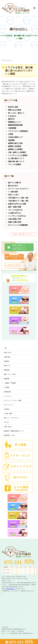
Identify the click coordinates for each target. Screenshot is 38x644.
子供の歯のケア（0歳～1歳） (19, 198)
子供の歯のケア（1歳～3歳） (19, 201)
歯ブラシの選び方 (15, 183)
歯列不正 (11, 119)
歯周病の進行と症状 (15, 143)
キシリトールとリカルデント (19, 189)
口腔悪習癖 (12, 128)
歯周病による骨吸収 (15, 149)
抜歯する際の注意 (15, 222)
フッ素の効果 (13, 192)
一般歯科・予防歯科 (10, 383)
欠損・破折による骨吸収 (17, 152)
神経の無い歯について (16, 161)
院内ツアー (7, 366)
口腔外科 (7, 409)
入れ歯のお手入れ (15, 213)
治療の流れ (7, 357)
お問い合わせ (8, 427)
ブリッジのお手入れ (15, 210)
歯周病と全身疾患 (15, 146)
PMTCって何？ (14, 195)
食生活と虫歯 (13, 107)
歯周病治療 (7, 392)
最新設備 (7, 370)
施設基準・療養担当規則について (14, 431)
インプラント (8, 396)
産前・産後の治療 (15, 207)
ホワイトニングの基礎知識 (18, 225)
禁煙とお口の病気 (15, 110)
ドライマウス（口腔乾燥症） (19, 131)
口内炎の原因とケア (15, 137)
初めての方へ (8, 352)
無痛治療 (7, 379)
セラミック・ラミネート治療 (13, 400)
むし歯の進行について (16, 158)
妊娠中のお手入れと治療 (17, 204)
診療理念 (7, 361)
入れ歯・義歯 (8, 413)
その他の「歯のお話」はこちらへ (23, 234)
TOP (3, 60)
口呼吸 (11, 134)
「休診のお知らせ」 (11, 589)
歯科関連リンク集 (9, 435)
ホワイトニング (9, 405)
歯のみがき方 (13, 186)
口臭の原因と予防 (15, 219)
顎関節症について (15, 122)
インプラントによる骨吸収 (18, 155)
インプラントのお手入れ (17, 216)
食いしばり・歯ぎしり (16, 113)
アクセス (7, 422)
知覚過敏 (11, 140)
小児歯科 (7, 387)
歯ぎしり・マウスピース (11, 418)
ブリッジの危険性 (15, 164)
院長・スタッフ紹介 (10, 374)
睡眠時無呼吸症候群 (15, 125)
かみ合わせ (12, 116)
